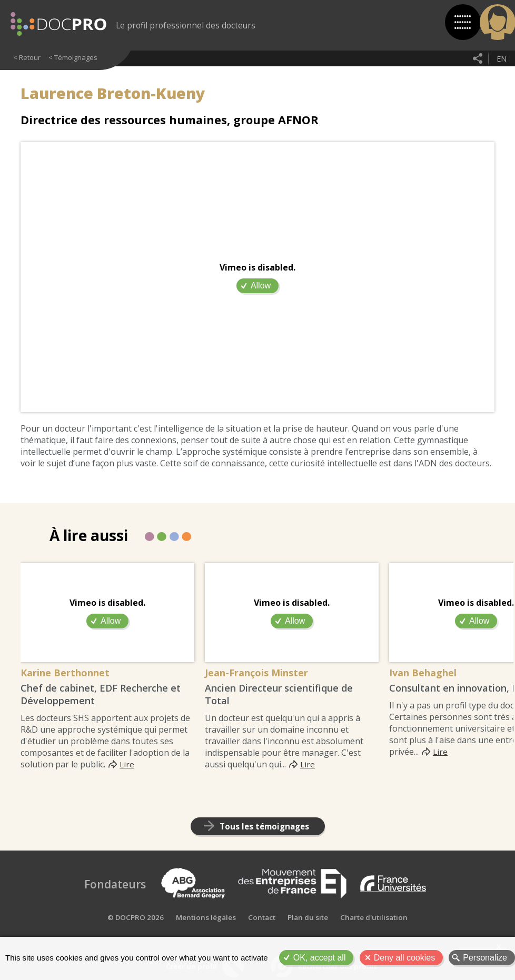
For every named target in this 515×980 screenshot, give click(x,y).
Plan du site (308, 936)
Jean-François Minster (268, 674)
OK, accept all (320, 958)
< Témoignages (73, 57)
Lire (127, 766)
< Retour (27, 57)
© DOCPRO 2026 (133, 936)
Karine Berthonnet (75, 674)
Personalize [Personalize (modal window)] (485, 958)
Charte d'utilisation (376, 936)
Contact (260, 936)
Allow (261, 286)
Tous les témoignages (264, 828)
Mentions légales (204, 936)
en (501, 58)
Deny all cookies (405, 958)
